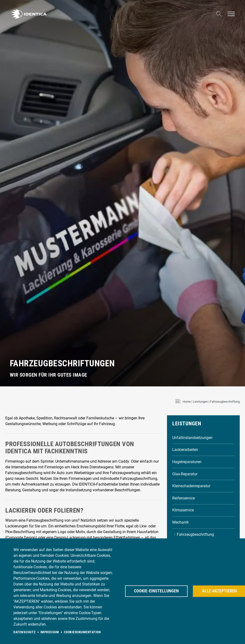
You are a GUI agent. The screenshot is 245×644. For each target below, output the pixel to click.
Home (187, 402)
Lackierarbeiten (185, 450)
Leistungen (200, 402)
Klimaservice (183, 510)
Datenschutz (25, 632)
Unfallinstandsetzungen (192, 438)
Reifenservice (184, 498)
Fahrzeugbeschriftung (195, 534)
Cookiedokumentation (82, 632)
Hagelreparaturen (187, 462)
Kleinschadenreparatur (191, 486)
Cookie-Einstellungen (156, 591)
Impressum (50, 632)
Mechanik (181, 522)
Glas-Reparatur (185, 474)
